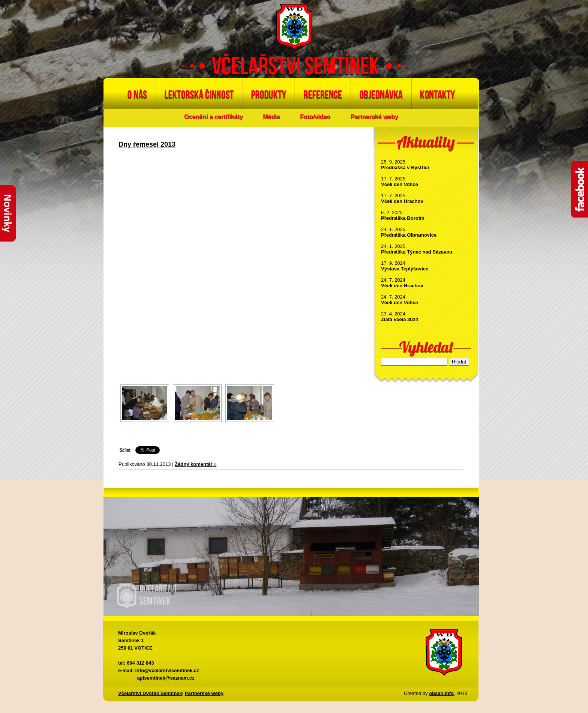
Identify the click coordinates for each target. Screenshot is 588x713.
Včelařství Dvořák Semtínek (150, 693)
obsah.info (441, 693)
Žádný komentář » (196, 464)
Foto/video (315, 117)
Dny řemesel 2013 (147, 144)
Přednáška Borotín (403, 218)
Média (271, 117)
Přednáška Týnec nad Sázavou (417, 252)
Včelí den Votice (400, 184)
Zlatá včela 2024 (400, 319)
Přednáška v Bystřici (405, 167)
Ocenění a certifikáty (214, 117)
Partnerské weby (374, 117)
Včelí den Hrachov (402, 201)
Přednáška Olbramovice (409, 235)
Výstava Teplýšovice (405, 269)
